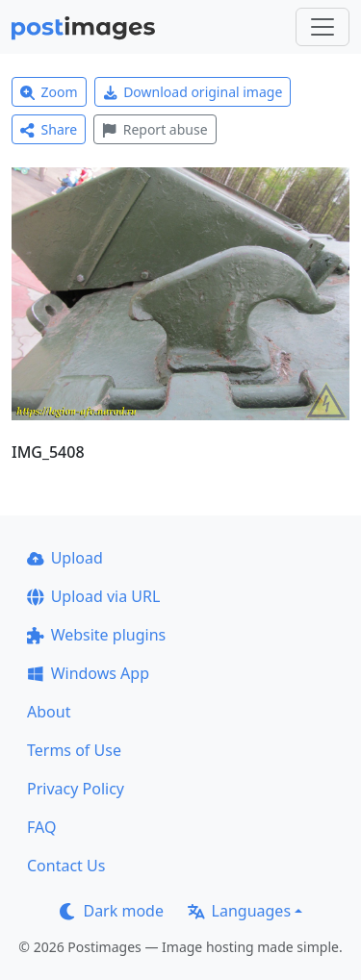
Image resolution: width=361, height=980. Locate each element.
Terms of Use (74, 750)
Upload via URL (93, 596)
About (49, 712)
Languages (239, 911)
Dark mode (112, 911)
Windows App (88, 673)
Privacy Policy (76, 789)
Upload (65, 558)
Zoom (49, 92)
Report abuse (155, 129)
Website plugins (96, 635)
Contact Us (66, 866)
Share (49, 129)
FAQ (41, 827)
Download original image (193, 92)
